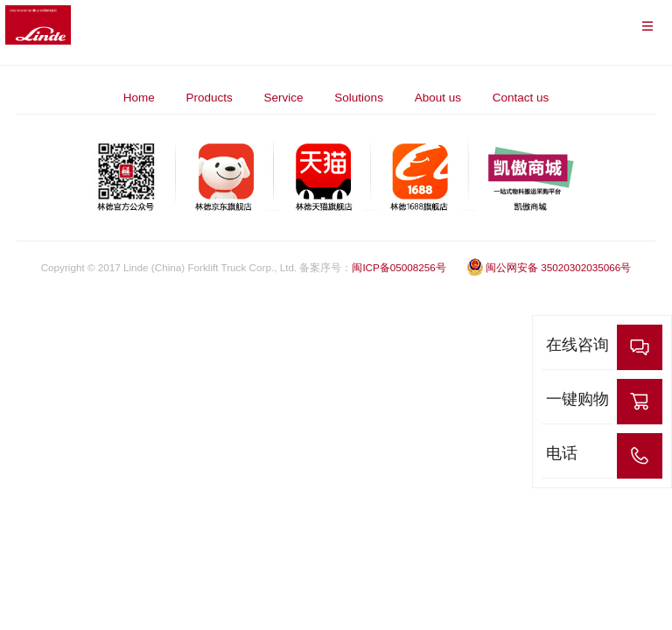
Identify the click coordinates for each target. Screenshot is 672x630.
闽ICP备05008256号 (399, 267)
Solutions (359, 98)
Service (284, 98)
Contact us (521, 98)
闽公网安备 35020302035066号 (549, 267)
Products (210, 98)
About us (438, 98)
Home (139, 98)
